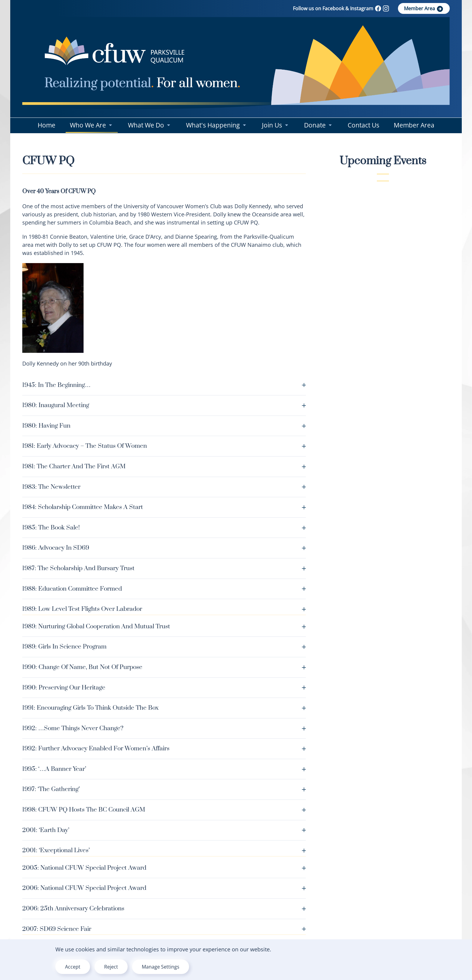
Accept (73, 967)
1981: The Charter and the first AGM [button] (164, 466)
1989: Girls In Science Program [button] (164, 647)
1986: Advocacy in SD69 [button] (164, 548)
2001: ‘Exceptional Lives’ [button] (164, 850)
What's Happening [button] (217, 125)
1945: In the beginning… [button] (164, 385)
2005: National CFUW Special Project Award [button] (164, 868)
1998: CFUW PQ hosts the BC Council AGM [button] (164, 810)
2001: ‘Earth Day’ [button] (164, 830)
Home (47, 125)
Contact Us (363, 125)
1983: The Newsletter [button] (164, 487)
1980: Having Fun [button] (164, 426)
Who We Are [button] (92, 125)
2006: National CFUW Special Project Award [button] (164, 888)
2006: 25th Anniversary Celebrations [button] (164, 909)
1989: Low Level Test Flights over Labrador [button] (164, 609)
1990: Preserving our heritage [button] (164, 688)
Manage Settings (161, 967)
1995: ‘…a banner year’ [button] (164, 769)
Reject (111, 967)
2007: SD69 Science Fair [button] (164, 929)
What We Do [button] (150, 125)
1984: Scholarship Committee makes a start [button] (164, 507)
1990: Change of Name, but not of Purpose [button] (164, 667)
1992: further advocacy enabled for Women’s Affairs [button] (164, 749)
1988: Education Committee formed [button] (164, 589)
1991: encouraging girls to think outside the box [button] (164, 708)
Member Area (424, 9)
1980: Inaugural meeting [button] (164, 405)
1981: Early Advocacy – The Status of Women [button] (164, 446)
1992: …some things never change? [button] (164, 728)
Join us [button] (276, 125)
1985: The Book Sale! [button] (164, 528)
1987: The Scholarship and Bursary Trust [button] (164, 568)
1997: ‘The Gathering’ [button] (164, 789)
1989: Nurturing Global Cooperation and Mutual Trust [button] (164, 627)
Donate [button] (319, 125)
